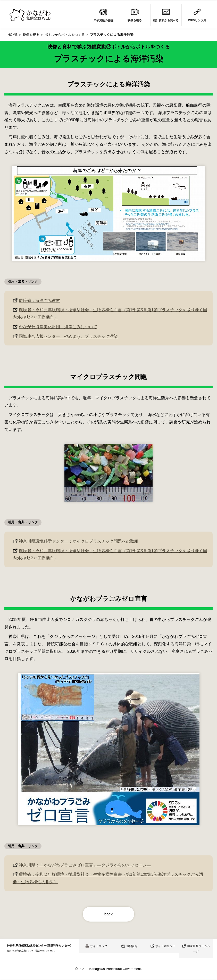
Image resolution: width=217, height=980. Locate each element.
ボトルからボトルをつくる (65, 35)
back (109, 914)
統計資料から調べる (166, 15)
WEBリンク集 (197, 15)
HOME (12, 35)
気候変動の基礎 (103, 15)
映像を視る (135, 15)
